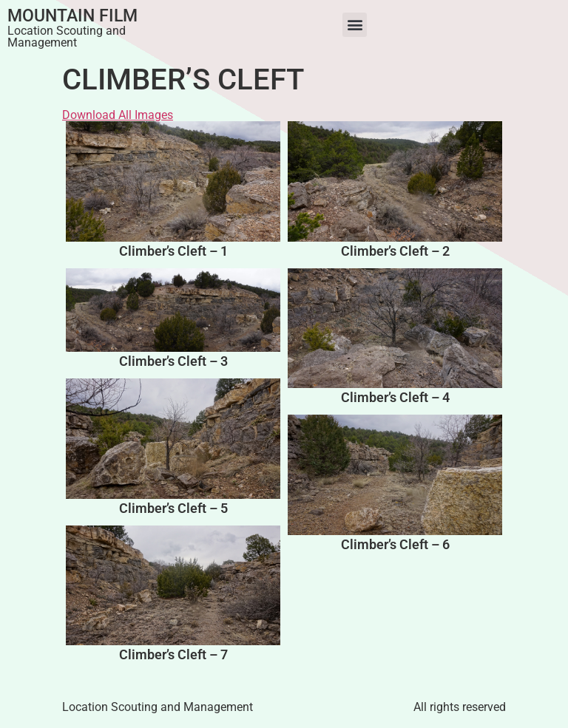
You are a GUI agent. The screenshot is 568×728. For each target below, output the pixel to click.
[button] (355, 25)
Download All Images (118, 115)
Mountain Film (72, 16)
